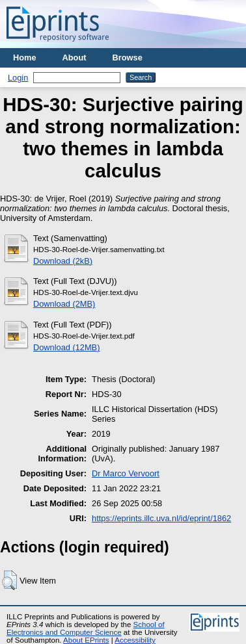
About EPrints (86, 640)
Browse (128, 58)
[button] (9, 580)
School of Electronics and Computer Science (86, 628)
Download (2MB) (64, 304)
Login (18, 78)
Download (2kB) (63, 261)
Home (25, 58)
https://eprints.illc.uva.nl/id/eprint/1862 (161, 518)
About (75, 58)
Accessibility (135, 640)
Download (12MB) (66, 347)
